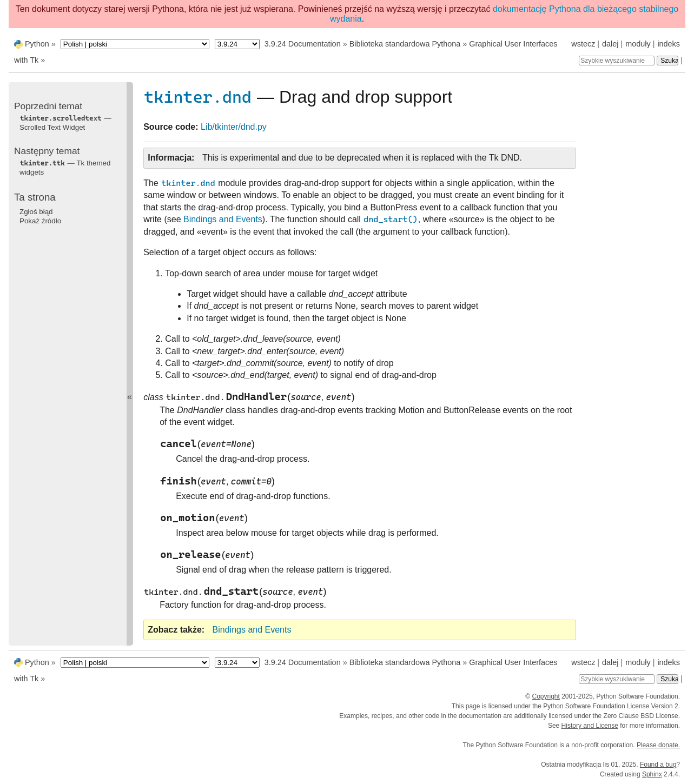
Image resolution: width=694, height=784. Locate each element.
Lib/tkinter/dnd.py (234, 127)
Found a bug (658, 765)
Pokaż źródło (40, 221)
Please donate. (658, 745)
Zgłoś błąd (36, 212)
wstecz (583, 44)
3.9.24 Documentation (303, 44)
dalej (610, 44)
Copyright (546, 696)
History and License (590, 726)
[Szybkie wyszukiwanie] (617, 61)
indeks (669, 44)
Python (37, 44)
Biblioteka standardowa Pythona (405, 44)
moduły (638, 44)
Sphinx (652, 774)
